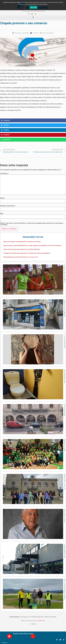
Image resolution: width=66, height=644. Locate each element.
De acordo (33, 7)
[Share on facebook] (33, 120)
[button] (33, 17)
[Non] (64, 5)
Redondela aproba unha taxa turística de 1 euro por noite (21, 257)
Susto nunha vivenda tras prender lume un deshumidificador (22, 249)
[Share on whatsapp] (33, 140)
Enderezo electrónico (8, 206)
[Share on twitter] (33, 125)
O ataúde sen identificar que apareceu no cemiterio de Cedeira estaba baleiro (27, 253)
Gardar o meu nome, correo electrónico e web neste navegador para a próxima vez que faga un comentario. (32, 224)
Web (2, 214)
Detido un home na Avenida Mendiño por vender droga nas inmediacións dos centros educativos (32, 245)
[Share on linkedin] (33, 130)
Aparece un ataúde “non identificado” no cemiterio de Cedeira (22, 242)
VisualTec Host (41, 621)
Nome (3, 198)
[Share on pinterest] (33, 135)
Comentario (4, 174)
